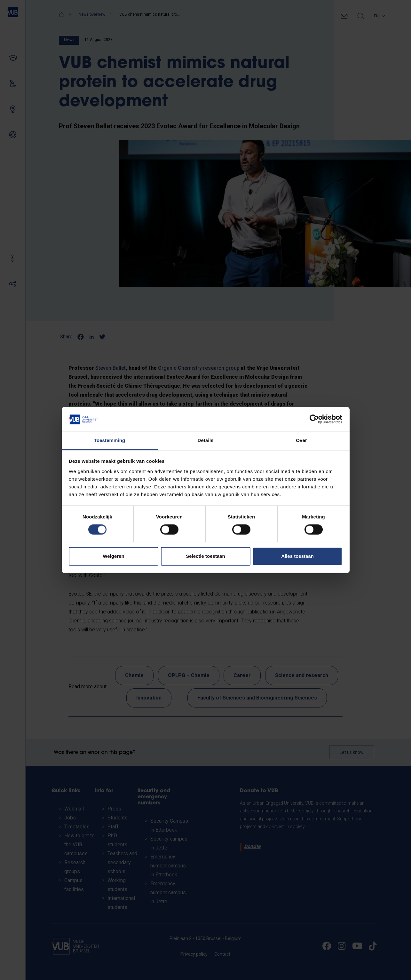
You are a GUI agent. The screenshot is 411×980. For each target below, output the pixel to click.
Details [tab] (206, 440)
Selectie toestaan (205, 556)
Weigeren (113, 556)
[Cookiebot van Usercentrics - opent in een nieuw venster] (314, 419)
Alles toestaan (297, 556)
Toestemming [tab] (110, 440)
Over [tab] (301, 440)
